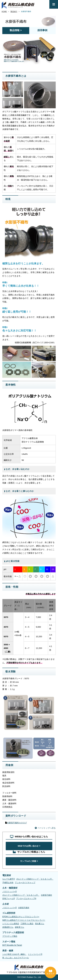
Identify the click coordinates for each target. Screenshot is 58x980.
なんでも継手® (9, 879)
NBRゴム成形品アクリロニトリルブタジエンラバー (24, 920)
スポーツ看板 (9, 942)
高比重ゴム (40, 924)
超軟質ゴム (19, 927)
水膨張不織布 (46, 895)
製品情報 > (16, 30)
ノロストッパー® (10, 892)
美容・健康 (8, 951)
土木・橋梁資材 (10, 888)
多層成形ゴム (8, 927)
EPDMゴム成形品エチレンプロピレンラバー (21, 917)
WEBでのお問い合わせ (29, 846)
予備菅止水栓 (8, 883)
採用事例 (42, 30)
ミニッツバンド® (35, 954)
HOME (4, 11)
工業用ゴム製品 (27, 924)
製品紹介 (14, 11)
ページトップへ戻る (45, 828)
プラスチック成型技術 (13, 933)
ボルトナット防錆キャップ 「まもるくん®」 (35, 879)
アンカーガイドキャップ (25, 883)
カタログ (50, 972)
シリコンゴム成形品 (11, 924)
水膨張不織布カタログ (17, 823)
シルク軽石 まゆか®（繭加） (14, 954)
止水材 (6, 904)
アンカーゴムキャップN (26, 899)
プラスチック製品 (10, 936)
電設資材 (7, 875)
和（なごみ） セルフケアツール (16, 958)
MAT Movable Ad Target (12, 945)
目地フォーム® (9, 899)
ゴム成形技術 (9, 913)
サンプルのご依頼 (29, 861)
